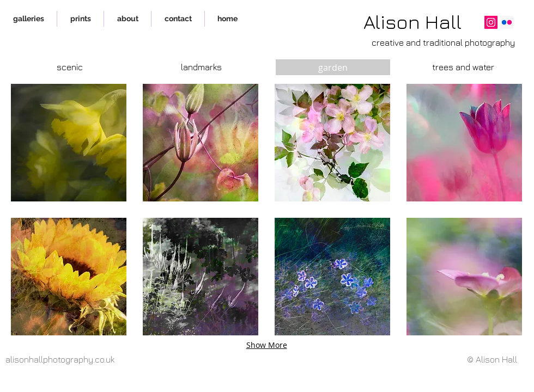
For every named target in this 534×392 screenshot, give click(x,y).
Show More (267, 345)
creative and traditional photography (443, 42)
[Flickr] (507, 22)
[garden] (333, 67)
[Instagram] (491, 22)
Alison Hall (412, 22)
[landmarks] (201, 67)
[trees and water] (463, 67)
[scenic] (70, 67)
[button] (69, 143)
